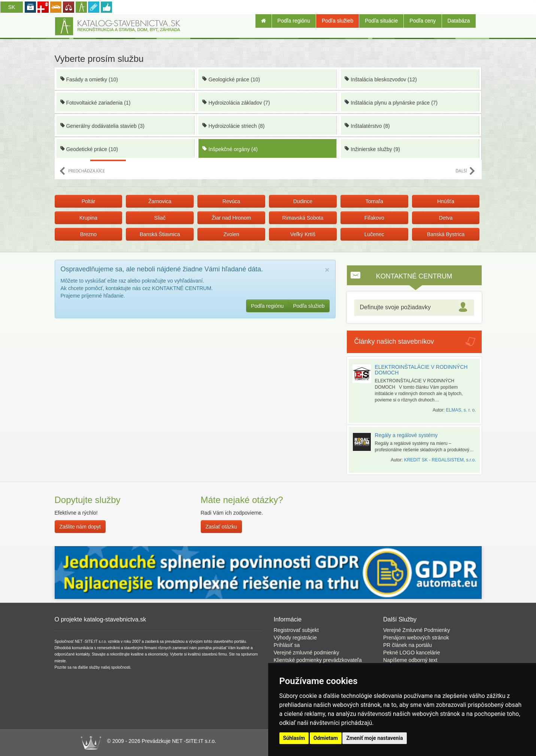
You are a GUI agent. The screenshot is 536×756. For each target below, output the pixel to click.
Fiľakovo (374, 218)
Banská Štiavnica (160, 234)
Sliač (160, 218)
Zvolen (231, 234)
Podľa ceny (423, 21)
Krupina (88, 218)
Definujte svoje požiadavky (395, 307)
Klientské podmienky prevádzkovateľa (318, 660)
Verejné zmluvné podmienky (307, 653)
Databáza (459, 21)
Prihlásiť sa (287, 645)
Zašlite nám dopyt (80, 527)
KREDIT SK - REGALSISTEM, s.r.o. (440, 460)
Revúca (231, 201)
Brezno (88, 234)
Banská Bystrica (446, 234)
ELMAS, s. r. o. (461, 410)
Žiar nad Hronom (231, 218)
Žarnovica (160, 201)
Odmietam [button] (326, 738)
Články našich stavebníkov (394, 341)
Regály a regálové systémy (406, 435)
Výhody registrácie (295, 638)
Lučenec (374, 234)
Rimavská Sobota (303, 218)
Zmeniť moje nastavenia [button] (374, 738)
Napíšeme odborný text (410, 660)
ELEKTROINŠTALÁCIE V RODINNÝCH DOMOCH (421, 370)
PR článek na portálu (408, 645)
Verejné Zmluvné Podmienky (417, 630)
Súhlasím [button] (294, 738)
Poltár (89, 201)
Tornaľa (374, 201)
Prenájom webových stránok (416, 638)
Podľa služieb (337, 21)
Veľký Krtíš (303, 234)
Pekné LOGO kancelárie (412, 653)
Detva (446, 218)
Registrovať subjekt (296, 630)
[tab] (414, 308)
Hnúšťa (446, 201)
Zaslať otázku (222, 527)
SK (12, 7)
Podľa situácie (381, 21)
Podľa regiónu (294, 21)
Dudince (303, 201)
